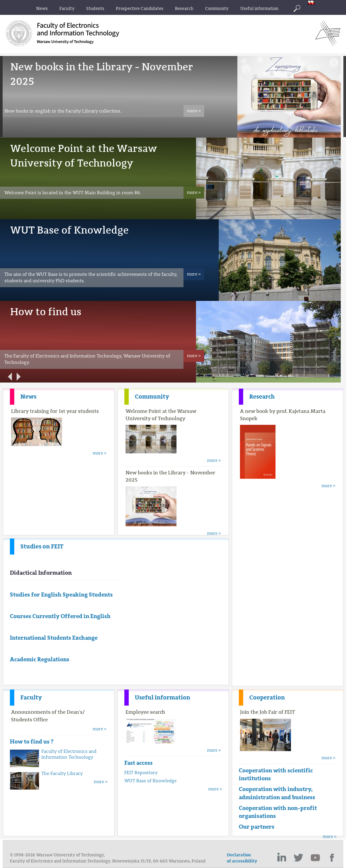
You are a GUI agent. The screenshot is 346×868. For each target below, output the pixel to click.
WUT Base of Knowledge (69, 230)
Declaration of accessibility (242, 858)
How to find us (46, 312)
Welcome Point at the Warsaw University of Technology (161, 415)
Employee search (145, 712)
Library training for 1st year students (55, 411)
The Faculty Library (62, 774)
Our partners (257, 827)
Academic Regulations (40, 659)
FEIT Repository (141, 773)
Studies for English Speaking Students (61, 595)
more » (194, 111)
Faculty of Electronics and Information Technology (69, 754)
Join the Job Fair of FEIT (268, 712)
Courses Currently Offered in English (60, 616)
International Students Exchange (54, 638)
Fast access (138, 763)
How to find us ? (32, 742)
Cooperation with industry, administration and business (277, 793)
